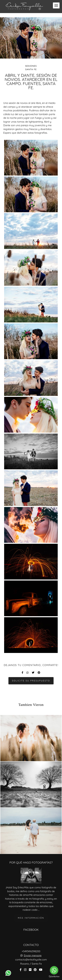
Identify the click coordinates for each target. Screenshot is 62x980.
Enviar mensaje (33, 954)
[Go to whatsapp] (54, 970)
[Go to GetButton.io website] (54, 977)
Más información (31, 916)
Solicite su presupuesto (31, 681)
